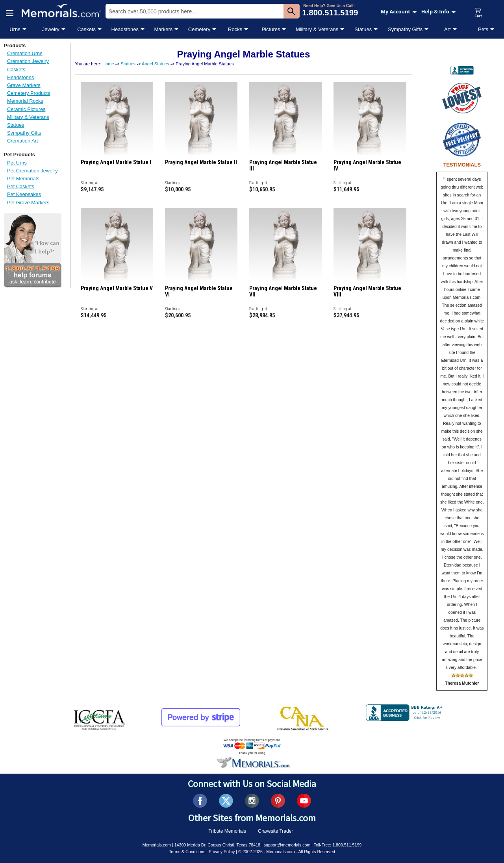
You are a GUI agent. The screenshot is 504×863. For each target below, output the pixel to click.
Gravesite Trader (275, 831)
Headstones (125, 29)
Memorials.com (157, 845)
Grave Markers (24, 85)
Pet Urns (17, 163)
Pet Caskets (21, 186)
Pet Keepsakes (24, 194)
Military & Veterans (317, 29)
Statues (363, 29)
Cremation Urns (25, 53)
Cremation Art (22, 141)
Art (447, 29)
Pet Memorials (23, 179)
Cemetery (199, 29)
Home (108, 64)
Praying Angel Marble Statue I (116, 162)
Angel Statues (156, 64)
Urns (15, 29)
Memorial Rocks (25, 101)
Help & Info (439, 11)
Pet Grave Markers (28, 203)
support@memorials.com (287, 845)
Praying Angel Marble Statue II (201, 162)
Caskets (86, 29)
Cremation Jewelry (28, 61)
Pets (483, 29)
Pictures (271, 29)
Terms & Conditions (187, 852)
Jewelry (51, 29)
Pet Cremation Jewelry (32, 171)
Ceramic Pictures (26, 109)
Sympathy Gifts (405, 29)
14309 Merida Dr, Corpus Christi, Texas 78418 (217, 845)
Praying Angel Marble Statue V (117, 288)
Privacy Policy (222, 852)
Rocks (235, 29)
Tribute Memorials (227, 831)
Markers (163, 29)
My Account (399, 11)
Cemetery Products (29, 93)
